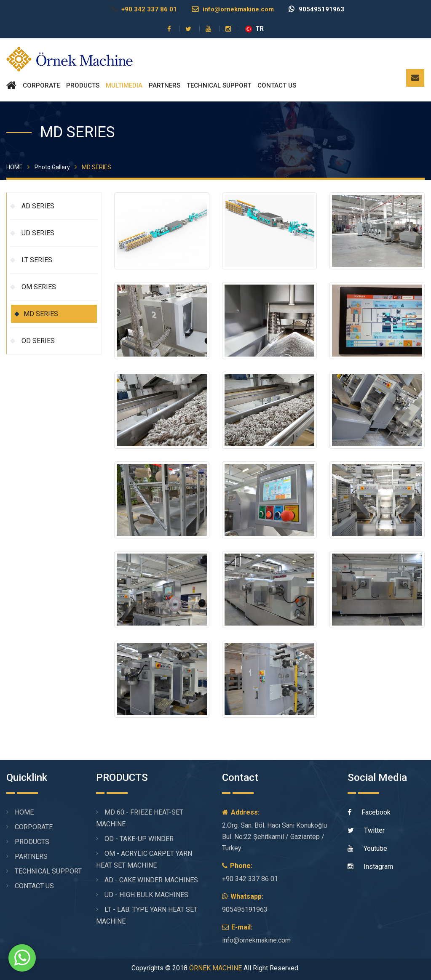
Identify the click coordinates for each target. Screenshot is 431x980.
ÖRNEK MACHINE (215, 968)
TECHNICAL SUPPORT (219, 85)
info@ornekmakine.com (233, 9)
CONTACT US (277, 85)
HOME (15, 167)
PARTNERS (165, 85)
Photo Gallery (52, 167)
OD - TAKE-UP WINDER (139, 839)
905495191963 (316, 9)
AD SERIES (38, 206)
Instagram (370, 867)
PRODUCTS (83, 85)
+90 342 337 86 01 (144, 9)
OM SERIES (39, 287)
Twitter (366, 830)
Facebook (369, 812)
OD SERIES (38, 341)
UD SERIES (38, 233)
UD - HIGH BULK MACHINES (146, 895)
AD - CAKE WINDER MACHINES (151, 880)
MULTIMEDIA (124, 85)
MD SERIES (41, 314)
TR (254, 29)
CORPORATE (41, 85)
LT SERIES (37, 260)
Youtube (367, 848)
